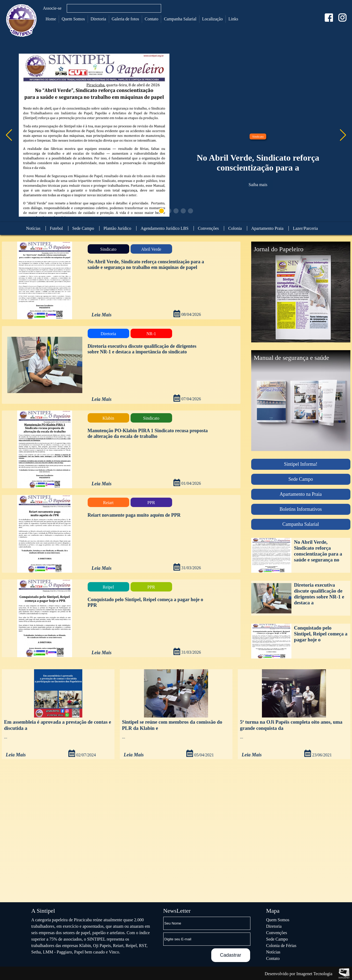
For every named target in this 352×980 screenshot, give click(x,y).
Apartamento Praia (267, 228)
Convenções (208, 228)
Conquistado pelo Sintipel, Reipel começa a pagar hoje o (321, 634)
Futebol (56, 228)
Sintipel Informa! (301, 464)
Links (233, 19)
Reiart (108, 503)
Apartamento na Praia (301, 494)
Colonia (235, 228)
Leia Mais (102, 315)
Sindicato (258, 136)
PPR (151, 503)
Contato (152, 19)
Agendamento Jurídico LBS (164, 228)
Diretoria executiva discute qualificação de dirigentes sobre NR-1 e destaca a (319, 594)
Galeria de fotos (125, 19)
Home (51, 19)
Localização (212, 19)
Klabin (108, 418)
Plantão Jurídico (117, 228)
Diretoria (98, 19)
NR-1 (151, 334)
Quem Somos (73, 19)
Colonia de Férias (281, 946)
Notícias (33, 228)
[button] (343, 135)
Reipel (108, 587)
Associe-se (52, 8)
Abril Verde (151, 249)
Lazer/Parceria (305, 228)
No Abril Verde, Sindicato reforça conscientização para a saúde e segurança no (318, 551)
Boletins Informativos (301, 509)
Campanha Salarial (180, 19)
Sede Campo (83, 228)
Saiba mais (258, 185)
